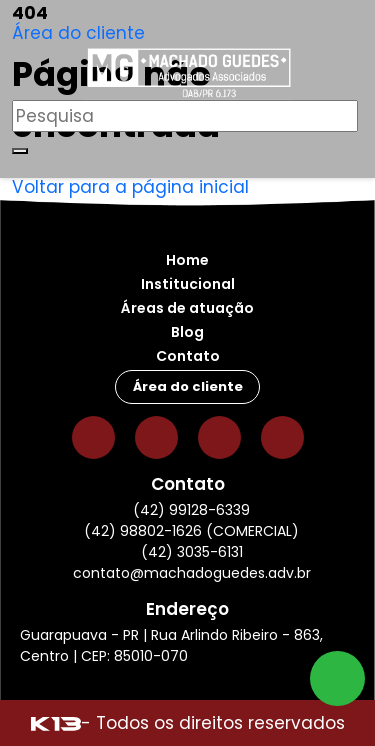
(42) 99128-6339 (191, 510)
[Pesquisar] (185, 116)
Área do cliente (78, 33)
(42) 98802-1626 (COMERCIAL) (191, 531)
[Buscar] (20, 151)
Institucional (188, 284)
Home (187, 260)
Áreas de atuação (187, 308)
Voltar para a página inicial (130, 187)
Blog (187, 332)
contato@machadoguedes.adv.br (192, 573)
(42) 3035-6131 (192, 552)
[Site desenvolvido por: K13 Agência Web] (56, 723)
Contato (188, 356)
